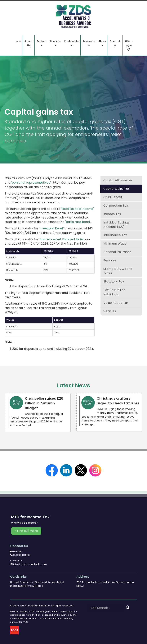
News (102, 43)
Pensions (110, 260)
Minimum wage (115, 244)
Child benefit (113, 197)
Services (55, 43)
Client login (129, 45)
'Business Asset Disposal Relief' (62, 239)
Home (17, 41)
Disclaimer (17, 586)
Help (39, 586)
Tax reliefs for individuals (114, 292)
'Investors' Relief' (51, 228)
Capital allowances (118, 180)
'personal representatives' (31, 183)
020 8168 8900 (20, 555)
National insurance (117, 252)
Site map (40, 582)
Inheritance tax (115, 235)
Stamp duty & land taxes (118, 271)
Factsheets (71, 43)
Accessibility (55, 582)
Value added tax (116, 303)
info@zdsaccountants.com (28, 564)
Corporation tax (116, 206)
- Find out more (26, 531)
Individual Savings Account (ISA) (116, 225)
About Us (29, 43)
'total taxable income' (77, 209)
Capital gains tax (116, 189)
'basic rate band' (78, 222)
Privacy (30, 586)
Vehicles (110, 311)
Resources (89, 43)
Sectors (41, 43)
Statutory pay (114, 281)
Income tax (112, 214)
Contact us (115, 43)
